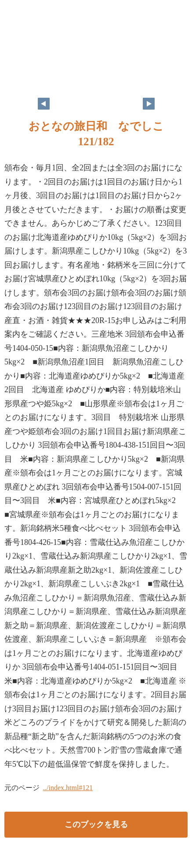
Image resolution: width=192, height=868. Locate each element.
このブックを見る (96, 824)
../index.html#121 (68, 788)
